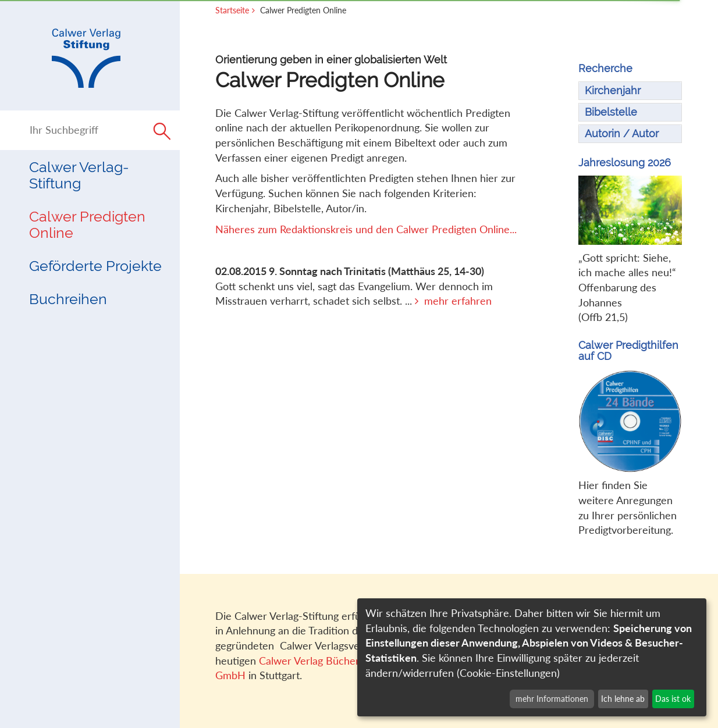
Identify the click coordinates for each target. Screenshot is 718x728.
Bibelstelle (611, 112)
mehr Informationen (552, 699)
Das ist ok (673, 699)
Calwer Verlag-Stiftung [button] (79, 175)
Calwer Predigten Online (87, 225)
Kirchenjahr (613, 90)
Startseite (232, 10)
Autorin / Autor (622, 133)
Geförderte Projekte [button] (95, 266)
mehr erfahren (458, 301)
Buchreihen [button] (68, 299)
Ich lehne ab (623, 699)
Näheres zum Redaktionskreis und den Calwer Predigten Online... (366, 229)
